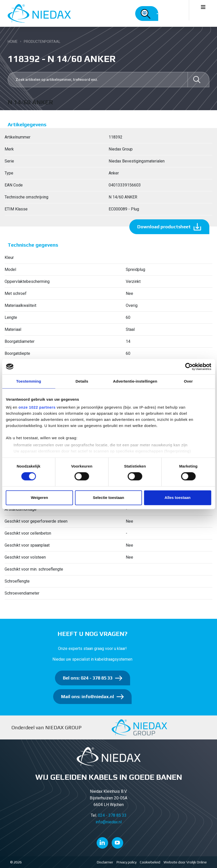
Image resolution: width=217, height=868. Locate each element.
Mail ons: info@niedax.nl (88, 696)
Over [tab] (189, 381)
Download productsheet (164, 227)
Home (13, 42)
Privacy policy (127, 862)
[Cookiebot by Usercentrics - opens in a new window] (189, 367)
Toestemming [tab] (29, 381)
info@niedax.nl (109, 822)
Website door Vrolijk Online (185, 862)
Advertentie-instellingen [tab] (135, 381)
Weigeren (39, 498)
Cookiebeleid (150, 862)
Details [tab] (82, 381)
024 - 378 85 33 (112, 815)
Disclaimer (105, 862)
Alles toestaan (178, 498)
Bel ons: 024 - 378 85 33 (88, 678)
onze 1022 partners (37, 407)
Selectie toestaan (108, 498)
